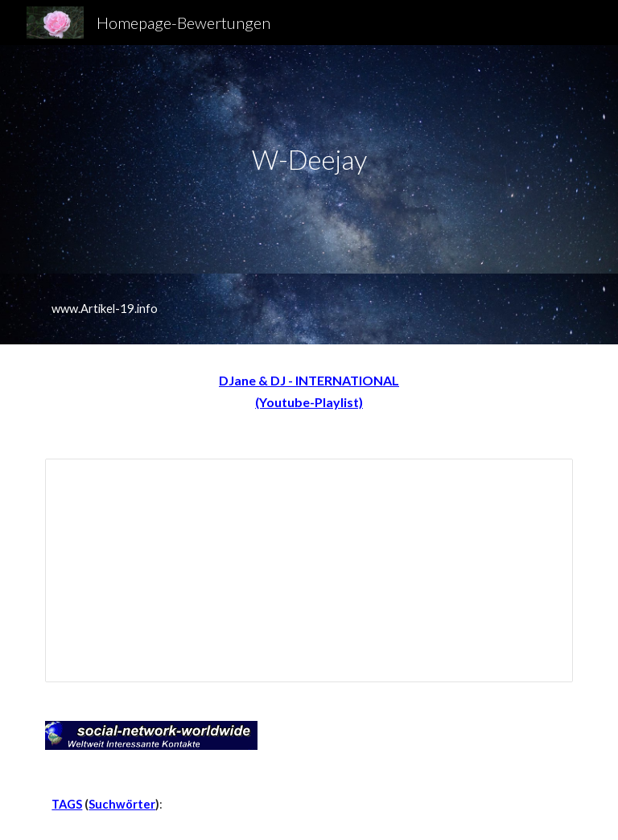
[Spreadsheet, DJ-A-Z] (309, 570)
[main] (309, 160)
